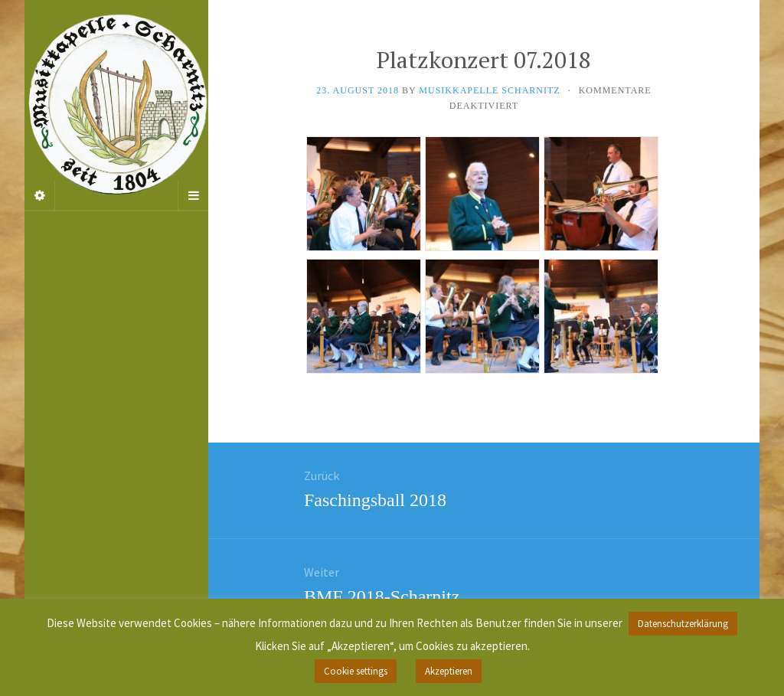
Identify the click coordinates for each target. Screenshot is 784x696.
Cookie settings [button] (356, 671)
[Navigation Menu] (193, 195)
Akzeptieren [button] (449, 671)
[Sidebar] (40, 195)
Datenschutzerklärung (683, 624)
